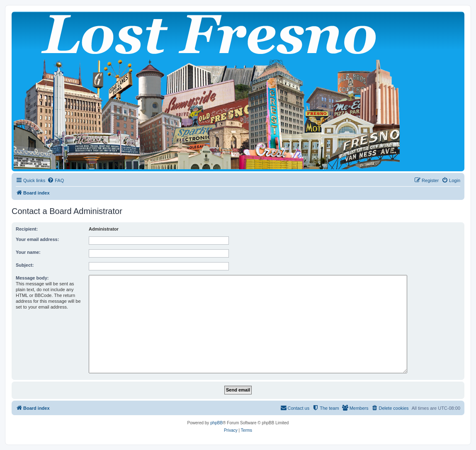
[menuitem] (56, 180)
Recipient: (27, 229)
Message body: (32, 278)
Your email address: (37, 239)
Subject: (25, 265)
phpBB (216, 423)
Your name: (28, 252)
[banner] (238, 91)
